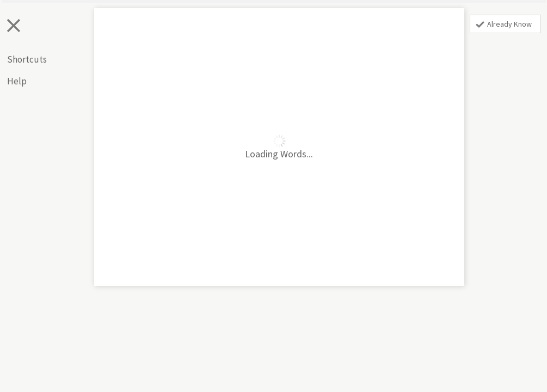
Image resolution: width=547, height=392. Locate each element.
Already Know (504, 24)
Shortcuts (27, 59)
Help (17, 81)
